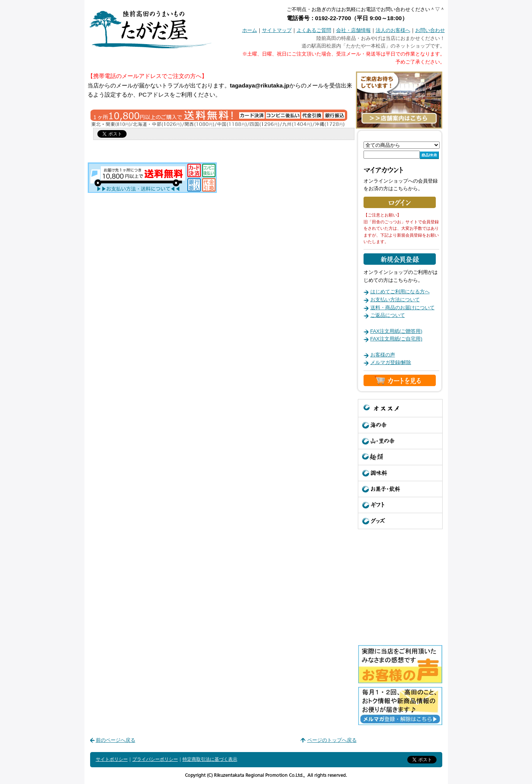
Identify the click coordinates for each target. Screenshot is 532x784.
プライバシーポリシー (155, 759)
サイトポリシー (112, 759)
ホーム (250, 30)
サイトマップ (277, 30)
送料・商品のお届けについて (403, 308)
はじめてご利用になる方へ (400, 292)
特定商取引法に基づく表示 (210, 759)
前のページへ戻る (116, 740)
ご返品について (388, 315)
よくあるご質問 (314, 30)
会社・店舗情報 (353, 30)
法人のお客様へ (393, 30)
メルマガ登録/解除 (391, 362)
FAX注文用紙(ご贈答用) (396, 331)
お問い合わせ (430, 30)
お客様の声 (383, 355)
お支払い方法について (395, 300)
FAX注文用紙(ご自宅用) (396, 339)
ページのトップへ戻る (332, 740)
